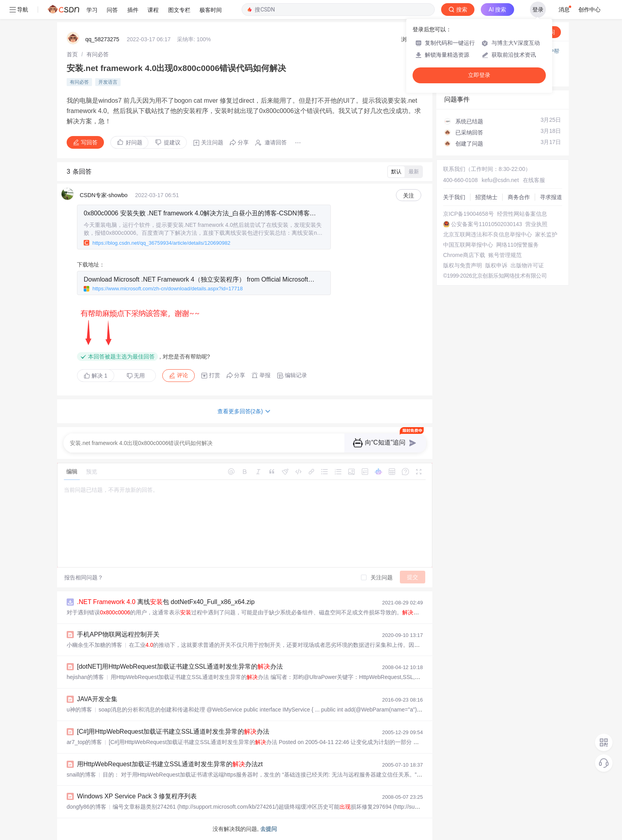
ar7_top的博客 (84, 742)
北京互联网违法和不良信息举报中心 (488, 234)
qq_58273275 (102, 39)
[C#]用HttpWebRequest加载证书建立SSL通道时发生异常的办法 (173, 732)
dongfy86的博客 (86, 807)
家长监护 (546, 234)
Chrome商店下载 (464, 255)
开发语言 (108, 82)
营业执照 (536, 224)
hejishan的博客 (85, 677)
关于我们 (454, 197)
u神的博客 (79, 710)
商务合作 (519, 197)
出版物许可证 (527, 265)
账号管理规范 (505, 255)
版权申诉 (496, 265)
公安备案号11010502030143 (487, 224)
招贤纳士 (486, 197)
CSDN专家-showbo (104, 195)
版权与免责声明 (463, 265)
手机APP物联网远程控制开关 (118, 634)
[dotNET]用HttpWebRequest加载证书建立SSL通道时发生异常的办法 (180, 666)
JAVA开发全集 (97, 699)
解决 (96, 376)
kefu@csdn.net (500, 180)
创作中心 (589, 10)
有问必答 (98, 54)
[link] (72, 54)
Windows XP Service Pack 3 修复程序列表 (137, 796)
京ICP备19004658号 (468, 214)
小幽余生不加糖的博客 (94, 645)
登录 (538, 10)
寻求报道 (551, 197)
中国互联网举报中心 (468, 245)
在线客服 (534, 180)
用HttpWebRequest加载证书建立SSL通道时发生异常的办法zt (170, 764)
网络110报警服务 (517, 245)
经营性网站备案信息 (522, 214)
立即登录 (479, 75)
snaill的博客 (81, 775)
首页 (72, 54)
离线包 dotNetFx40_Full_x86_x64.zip (166, 602)
